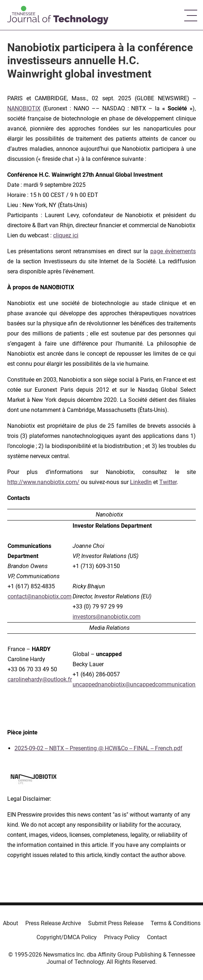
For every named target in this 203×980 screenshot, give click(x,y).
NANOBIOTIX (24, 108)
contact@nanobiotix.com (40, 596)
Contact (157, 937)
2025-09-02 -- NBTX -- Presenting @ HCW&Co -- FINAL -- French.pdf (98, 748)
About (10, 923)
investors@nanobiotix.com (107, 617)
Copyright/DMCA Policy (67, 937)
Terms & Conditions (176, 923)
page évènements (173, 251)
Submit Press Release (116, 923)
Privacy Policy (122, 937)
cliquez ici (66, 235)
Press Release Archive (53, 923)
